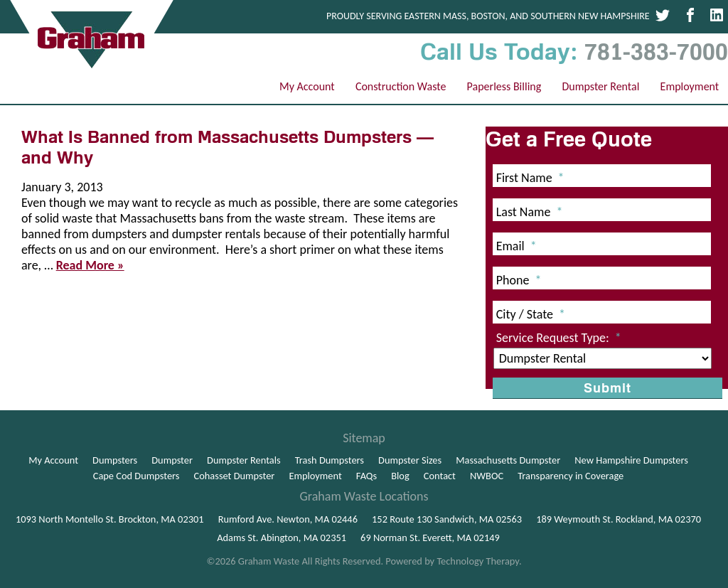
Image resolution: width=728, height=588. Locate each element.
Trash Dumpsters (330, 460)
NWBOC (487, 476)
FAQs (366, 476)
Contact (440, 476)
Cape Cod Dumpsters (136, 476)
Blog (400, 476)
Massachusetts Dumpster (508, 460)
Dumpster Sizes (410, 460)
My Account (307, 86)
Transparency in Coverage (571, 476)
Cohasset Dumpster (235, 476)
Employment (690, 86)
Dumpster (172, 460)
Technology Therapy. (479, 561)
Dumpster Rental (600, 86)
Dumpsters (115, 460)
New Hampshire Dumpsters (631, 460)
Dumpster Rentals (244, 460)
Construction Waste (401, 86)
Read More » (90, 265)
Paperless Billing (504, 86)
